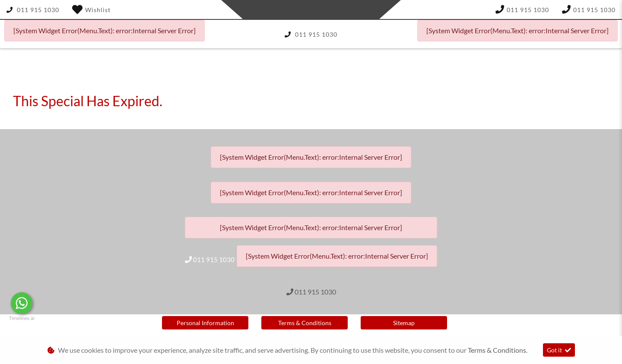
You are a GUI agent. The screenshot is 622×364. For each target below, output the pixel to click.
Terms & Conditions (305, 323)
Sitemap (404, 323)
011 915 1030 (38, 10)
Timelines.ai (21, 318)
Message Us (65, 303)
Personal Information (205, 323)
